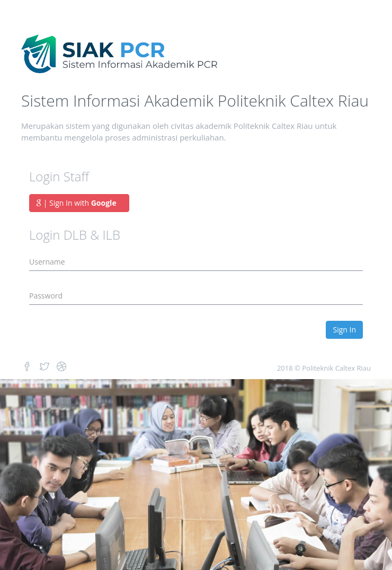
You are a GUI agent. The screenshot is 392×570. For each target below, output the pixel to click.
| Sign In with (79, 203)
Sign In (344, 330)
